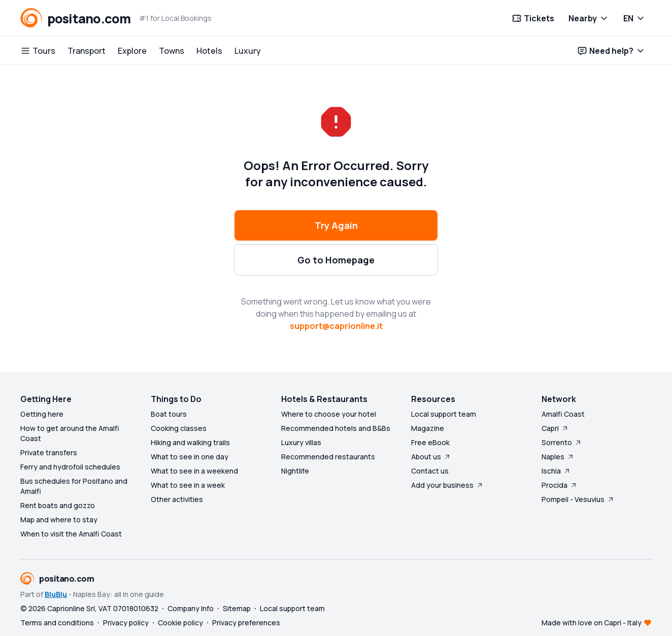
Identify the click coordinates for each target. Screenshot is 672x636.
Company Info (191, 608)
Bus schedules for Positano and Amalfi (74, 486)
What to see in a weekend (194, 471)
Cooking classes (179, 428)
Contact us (430, 471)
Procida (560, 485)
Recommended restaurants (328, 457)
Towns (172, 51)
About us (431, 457)
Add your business (447, 485)
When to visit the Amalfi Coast (71, 534)
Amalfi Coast (563, 414)
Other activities (177, 499)
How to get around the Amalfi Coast (70, 433)
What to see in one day (190, 457)
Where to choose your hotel (329, 414)
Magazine (428, 428)
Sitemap (237, 608)
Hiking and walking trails (190, 442)
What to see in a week (188, 485)
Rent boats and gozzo (58, 505)
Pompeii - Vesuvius (578, 499)
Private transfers (49, 453)
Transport (87, 51)
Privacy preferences (246, 623)
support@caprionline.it (336, 326)
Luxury (248, 51)
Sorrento (562, 442)
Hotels (209, 51)
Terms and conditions (57, 623)
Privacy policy (126, 623)
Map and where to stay (59, 520)
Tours (38, 51)
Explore (132, 51)
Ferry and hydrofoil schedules (70, 467)
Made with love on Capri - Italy (592, 623)
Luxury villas (301, 442)
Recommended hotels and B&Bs (336, 428)
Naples (558, 457)
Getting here (42, 414)
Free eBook (430, 442)
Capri (555, 428)
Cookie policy (180, 623)
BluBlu (56, 594)
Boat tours (169, 414)
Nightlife (295, 471)
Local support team (444, 414)
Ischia (556, 471)
